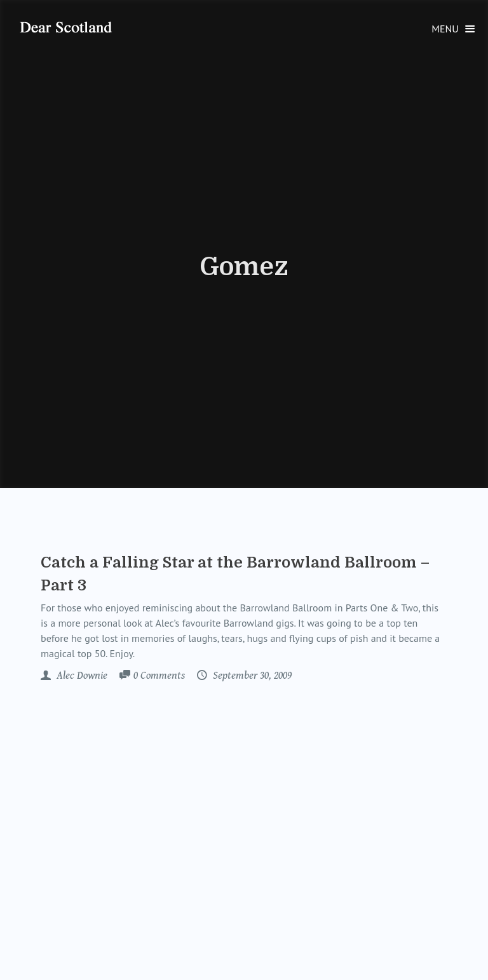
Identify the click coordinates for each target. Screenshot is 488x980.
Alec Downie (81, 676)
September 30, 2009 (251, 676)
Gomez (244, 267)
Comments (159, 676)
